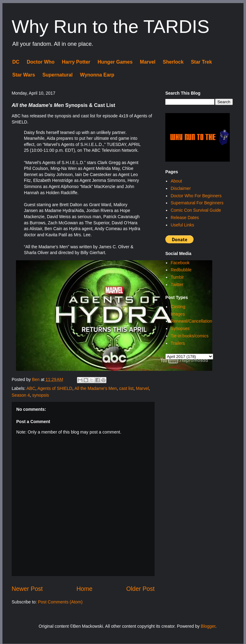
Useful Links (182, 225)
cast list (127, 388)
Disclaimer (181, 188)
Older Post (140, 589)
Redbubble (181, 270)
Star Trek (201, 62)
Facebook (180, 263)
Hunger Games (115, 62)
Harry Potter (76, 62)
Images (178, 314)
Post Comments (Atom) (60, 602)
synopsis (40, 395)
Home (84, 589)
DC (16, 62)
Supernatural (58, 75)
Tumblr (177, 277)
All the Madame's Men (96, 388)
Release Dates (185, 218)
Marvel (148, 62)
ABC (31, 388)
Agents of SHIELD (55, 388)
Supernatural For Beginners (197, 203)
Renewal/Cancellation (191, 321)
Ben (36, 379)
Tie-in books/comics (189, 336)
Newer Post (27, 589)
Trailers (178, 343)
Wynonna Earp (97, 75)
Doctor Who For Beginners (196, 196)
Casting (178, 307)
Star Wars (24, 75)
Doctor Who (41, 62)
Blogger (208, 626)
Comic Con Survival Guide (196, 210)
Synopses (180, 328)
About (176, 181)
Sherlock (173, 62)
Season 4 (21, 395)
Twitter (177, 285)
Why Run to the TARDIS (111, 27)
